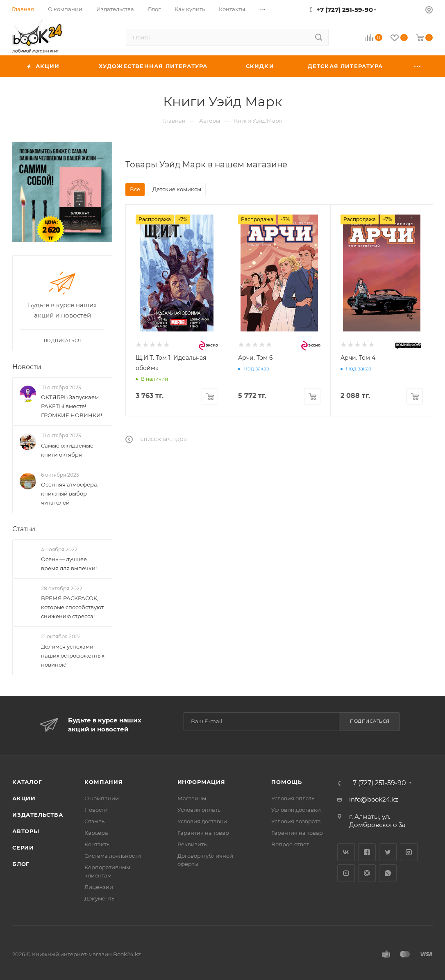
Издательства (38, 815)
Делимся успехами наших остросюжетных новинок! (73, 656)
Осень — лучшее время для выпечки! (69, 564)
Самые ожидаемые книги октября (67, 450)
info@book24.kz (374, 799)
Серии (23, 848)
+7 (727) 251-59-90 (345, 10)
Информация (201, 782)
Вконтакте (346, 852)
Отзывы (95, 821)
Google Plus (367, 873)
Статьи (24, 529)
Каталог (27, 782)
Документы (100, 898)
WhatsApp (388, 873)
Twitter (388, 852)
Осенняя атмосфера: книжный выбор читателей (70, 493)
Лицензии (99, 887)
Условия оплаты (200, 810)
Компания (103, 782)
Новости (27, 367)
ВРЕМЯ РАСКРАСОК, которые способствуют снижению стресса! (72, 608)
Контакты (98, 844)
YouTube (346, 873)
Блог (21, 864)
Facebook (367, 852)
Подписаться (370, 721)
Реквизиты (193, 844)
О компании (102, 798)
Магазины (192, 798)
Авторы (26, 831)
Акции (24, 798)
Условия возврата (296, 821)
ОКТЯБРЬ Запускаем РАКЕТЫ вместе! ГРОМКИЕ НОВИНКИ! (72, 406)
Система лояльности (113, 856)
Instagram (409, 852)
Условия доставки (202, 821)
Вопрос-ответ (290, 844)
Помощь (287, 782)
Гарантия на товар (203, 833)
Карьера (96, 833)
